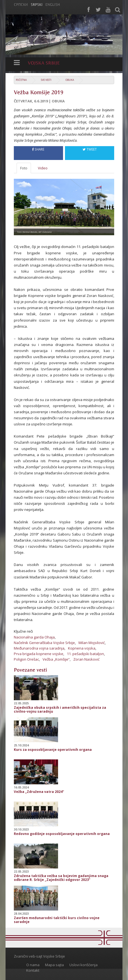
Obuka (70, 80)
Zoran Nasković (86, 659)
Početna (21, 80)
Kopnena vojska (82, 648)
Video (43, 168)
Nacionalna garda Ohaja (34, 637)
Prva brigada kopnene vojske (39, 654)
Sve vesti (46, 80)
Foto (24, 168)
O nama (33, 965)
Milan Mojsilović (92, 643)
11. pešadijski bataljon (85, 654)
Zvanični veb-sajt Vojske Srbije (39, 956)
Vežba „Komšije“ (56, 659)
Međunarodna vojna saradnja (39, 648)
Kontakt (33, 970)
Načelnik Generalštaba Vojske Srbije (44, 643)
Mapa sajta (54, 965)
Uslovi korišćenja (83, 965)
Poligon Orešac (26, 659)
